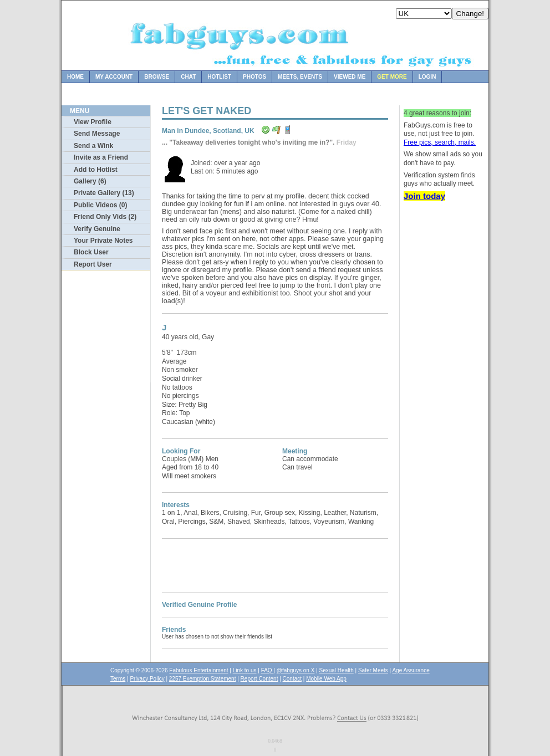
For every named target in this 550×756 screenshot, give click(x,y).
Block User (91, 252)
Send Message (97, 134)
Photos (254, 77)
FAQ (268, 670)
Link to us (245, 670)
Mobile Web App (326, 679)
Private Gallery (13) (104, 193)
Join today (424, 196)
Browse (157, 77)
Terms (118, 679)
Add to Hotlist (96, 170)
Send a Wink (93, 146)
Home (75, 77)
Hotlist (219, 77)
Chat (188, 77)
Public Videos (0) (100, 205)
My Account (114, 77)
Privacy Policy (147, 679)
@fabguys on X (296, 670)
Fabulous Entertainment (198, 670)
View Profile (93, 122)
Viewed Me (350, 77)
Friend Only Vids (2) (105, 217)
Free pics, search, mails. (440, 142)
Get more (392, 77)
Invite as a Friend (101, 157)
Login (427, 77)
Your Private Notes (103, 241)
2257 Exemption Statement (203, 679)
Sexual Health (337, 670)
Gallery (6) (90, 181)
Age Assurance (411, 670)
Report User (93, 264)
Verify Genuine (97, 229)
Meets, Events (300, 77)
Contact (292, 679)
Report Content (259, 679)
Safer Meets (373, 670)
